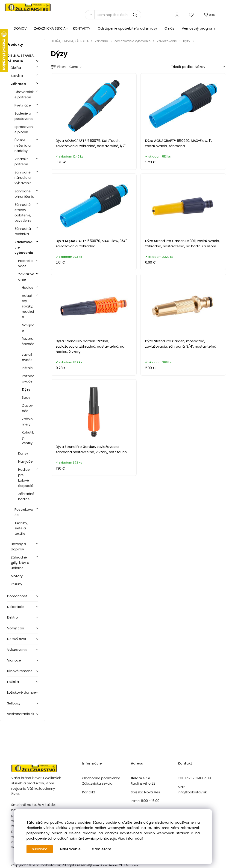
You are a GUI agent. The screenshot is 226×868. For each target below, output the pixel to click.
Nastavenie (70, 849)
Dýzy (26, 389)
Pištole (27, 368)
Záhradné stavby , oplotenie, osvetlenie (23, 213)
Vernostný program (198, 28)
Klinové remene (20, 671)
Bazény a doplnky (18, 547)
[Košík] (209, 15)
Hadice (28, 288)
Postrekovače (25, 263)
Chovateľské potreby (24, 95)
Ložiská (13, 682)
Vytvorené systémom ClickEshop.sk (113, 865)
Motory (17, 576)
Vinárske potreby (22, 162)
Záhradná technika (23, 231)
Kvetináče (23, 105)
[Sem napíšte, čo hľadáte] (118, 15)
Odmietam (101, 849)
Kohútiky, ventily (28, 438)
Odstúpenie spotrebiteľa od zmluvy (127, 28)
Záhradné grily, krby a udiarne (20, 563)
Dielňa (16, 68)
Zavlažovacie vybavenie (24, 247)
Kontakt (89, 792)
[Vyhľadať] (90, 15)
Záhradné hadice (26, 496)
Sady (26, 398)
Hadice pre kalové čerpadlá (26, 478)
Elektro (13, 617)
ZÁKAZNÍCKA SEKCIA (50, 28)
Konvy (23, 453)
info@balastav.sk (192, 792)
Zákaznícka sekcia (97, 783)
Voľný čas (16, 628)
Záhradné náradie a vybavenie (23, 178)
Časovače (27, 408)
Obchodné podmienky (101, 778)
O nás (169, 28)
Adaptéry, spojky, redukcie (28, 306)
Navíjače (28, 328)
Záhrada (18, 84)
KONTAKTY (82, 28)
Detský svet (17, 639)
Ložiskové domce (22, 692)
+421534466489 (198, 778)
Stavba (17, 76)
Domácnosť (17, 596)
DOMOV (20, 28)
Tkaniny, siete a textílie (21, 528)
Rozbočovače (28, 379)
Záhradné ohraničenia (24, 194)
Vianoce (14, 660)
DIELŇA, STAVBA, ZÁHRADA (21, 58)
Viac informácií (130, 838)
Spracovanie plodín (24, 129)
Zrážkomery (27, 422)
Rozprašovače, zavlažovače (28, 349)
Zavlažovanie (26, 277)
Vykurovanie (17, 650)
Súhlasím (40, 849)
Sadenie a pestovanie (24, 116)
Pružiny (16, 584)
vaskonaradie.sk (21, 714)
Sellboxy (14, 703)
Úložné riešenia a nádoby (23, 146)
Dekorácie (15, 607)
